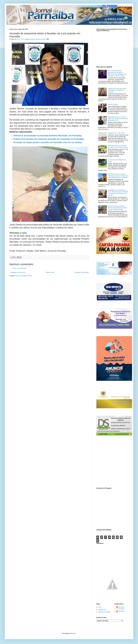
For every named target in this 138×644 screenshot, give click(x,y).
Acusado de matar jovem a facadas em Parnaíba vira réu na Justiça (48, 142)
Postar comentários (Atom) (24, 276)
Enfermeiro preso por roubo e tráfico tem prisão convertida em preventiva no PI (118, 119)
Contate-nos (102, 610)
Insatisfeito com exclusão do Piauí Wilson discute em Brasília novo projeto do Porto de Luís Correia (118, 193)
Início (100, 607)
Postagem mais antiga (82, 272)
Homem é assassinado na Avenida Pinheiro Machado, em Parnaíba (47, 136)
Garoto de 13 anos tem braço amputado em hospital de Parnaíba (117, 90)
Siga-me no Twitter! (104, 612)
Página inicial (50, 272)
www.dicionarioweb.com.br (112, 509)
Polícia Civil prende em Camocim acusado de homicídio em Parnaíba (48, 139)
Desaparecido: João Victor (116, 133)
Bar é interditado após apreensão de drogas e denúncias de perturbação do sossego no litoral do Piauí (117, 73)
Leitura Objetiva (113, 104)
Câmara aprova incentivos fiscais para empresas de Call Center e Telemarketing (117, 208)
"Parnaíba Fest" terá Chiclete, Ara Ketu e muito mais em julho (118, 146)
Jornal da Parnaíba (121, 608)
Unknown (121, 611)
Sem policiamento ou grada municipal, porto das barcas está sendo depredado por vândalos (118, 176)
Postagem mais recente (18, 272)
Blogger (73, 633)
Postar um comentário (19, 268)
